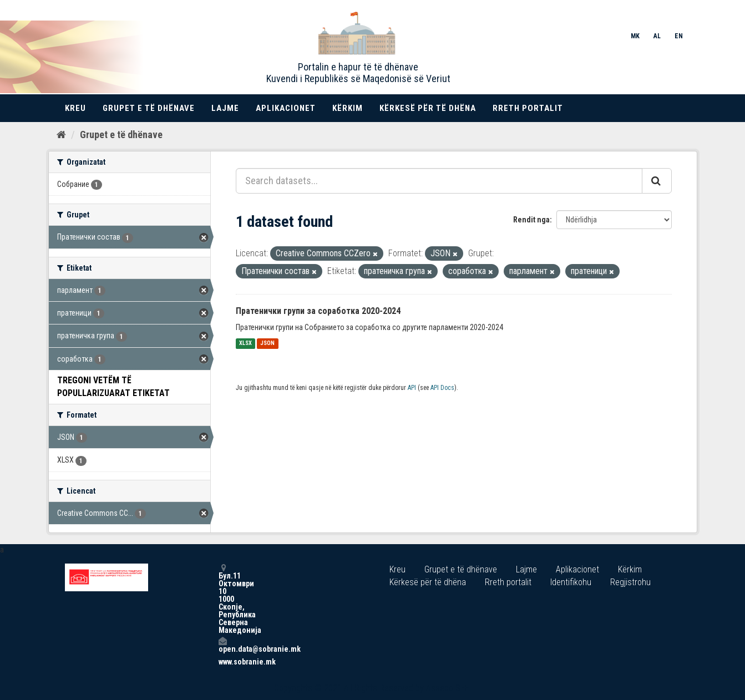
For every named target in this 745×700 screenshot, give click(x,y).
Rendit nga (531, 220)
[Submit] (657, 181)
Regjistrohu (630, 582)
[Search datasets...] (439, 181)
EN (679, 36)
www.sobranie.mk (222, 662)
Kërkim (348, 108)
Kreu (75, 108)
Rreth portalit (528, 108)
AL (657, 36)
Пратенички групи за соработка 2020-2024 (318, 311)
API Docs (442, 388)
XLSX (245, 344)
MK (635, 36)
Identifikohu (571, 582)
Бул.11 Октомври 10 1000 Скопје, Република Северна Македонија (222, 599)
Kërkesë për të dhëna (428, 108)
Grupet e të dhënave (149, 108)
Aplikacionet (286, 108)
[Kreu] (61, 135)
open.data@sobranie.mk (222, 645)
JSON (267, 344)
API (412, 388)
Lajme (225, 108)
